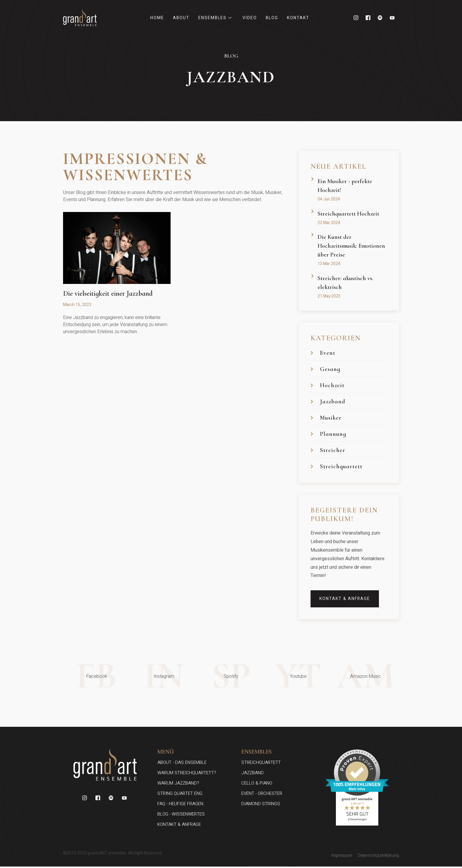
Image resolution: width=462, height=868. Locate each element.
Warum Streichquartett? (187, 774)
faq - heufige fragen (180, 805)
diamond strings (261, 805)
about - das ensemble (182, 764)
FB (97, 677)
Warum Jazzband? (178, 785)
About (181, 18)
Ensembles (216, 18)
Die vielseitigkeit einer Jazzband (108, 294)
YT (298, 677)
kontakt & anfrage (179, 826)
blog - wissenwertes (181, 816)
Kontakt (298, 18)
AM (365, 677)
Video (250, 18)
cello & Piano (257, 785)
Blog (272, 18)
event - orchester (262, 795)
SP (231, 677)
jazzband (253, 774)
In (164, 677)
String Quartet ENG (180, 795)
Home (157, 18)
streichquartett (261, 764)
